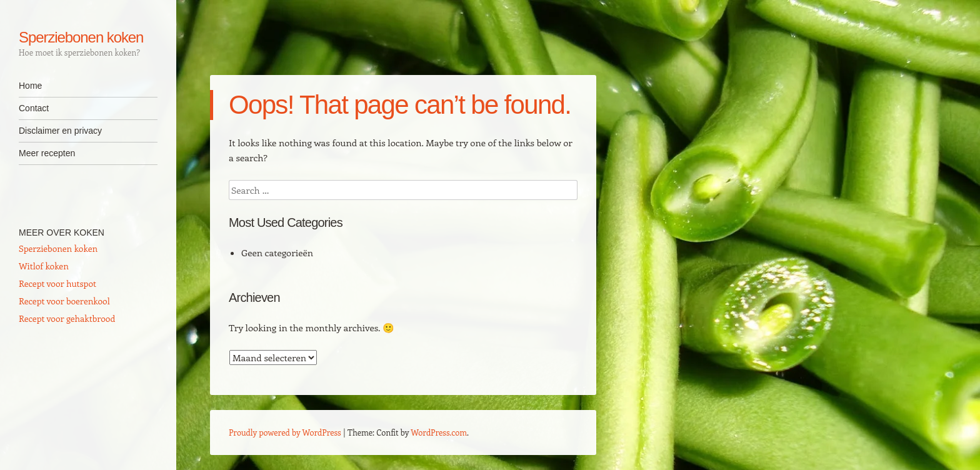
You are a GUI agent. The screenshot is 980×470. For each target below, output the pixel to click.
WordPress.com (439, 432)
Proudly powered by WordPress (285, 432)
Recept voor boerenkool (64, 301)
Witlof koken (44, 266)
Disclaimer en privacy (60, 131)
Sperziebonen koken (81, 37)
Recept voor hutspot (57, 283)
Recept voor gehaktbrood (67, 318)
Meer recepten (47, 153)
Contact (34, 108)
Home (30, 86)
